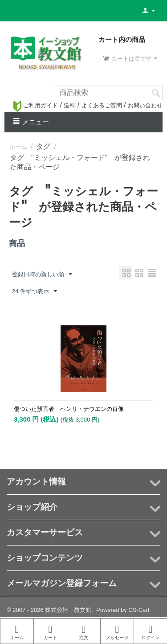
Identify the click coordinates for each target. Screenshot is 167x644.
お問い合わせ (145, 105)
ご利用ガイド (36, 105)
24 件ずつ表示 (35, 291)
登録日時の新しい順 (42, 275)
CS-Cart (139, 610)
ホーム (18, 147)
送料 (69, 105)
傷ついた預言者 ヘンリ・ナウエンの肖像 (69, 409)
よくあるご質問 (102, 105)
